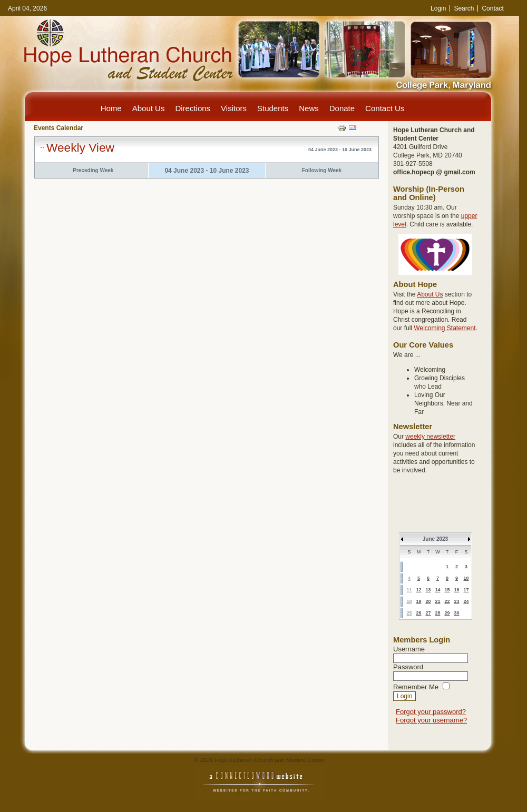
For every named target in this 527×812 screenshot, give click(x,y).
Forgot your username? (431, 720)
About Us (430, 294)
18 (409, 601)
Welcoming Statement (445, 328)
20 (428, 601)
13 (428, 590)
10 (466, 578)
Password (408, 667)
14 (437, 590)
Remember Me (416, 687)
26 (418, 613)
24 (466, 601)
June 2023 (435, 539)
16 (456, 590)
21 (437, 601)
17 (466, 590)
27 (428, 613)
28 (437, 613)
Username (409, 649)
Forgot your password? (431, 712)
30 (456, 613)
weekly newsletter (430, 437)
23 (456, 601)
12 (418, 590)
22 (447, 601)
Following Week (322, 170)
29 (447, 613)
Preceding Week (93, 170)
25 (409, 613)
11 (409, 590)
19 (418, 601)
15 (447, 590)
